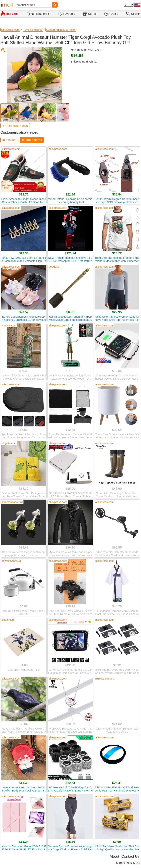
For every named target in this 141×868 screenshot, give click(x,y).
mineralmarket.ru (12, 502)
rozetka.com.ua (11, 561)
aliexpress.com (11, 149)
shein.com (8, 620)
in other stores (32, 140)
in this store (10, 140)
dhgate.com (9, 443)
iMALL (137, 863)
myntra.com (9, 325)
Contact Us (130, 856)
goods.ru (54, 267)
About (114, 856)
